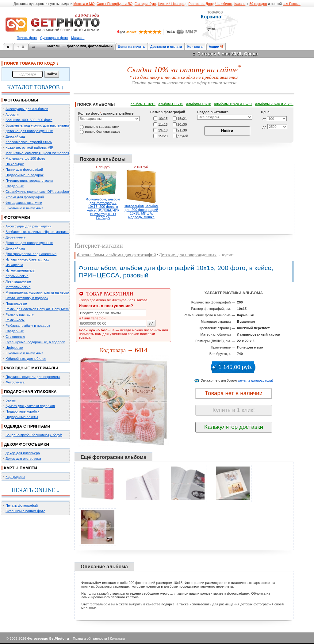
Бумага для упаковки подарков (30, 406)
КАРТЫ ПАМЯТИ (21, 468)
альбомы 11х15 (171, 104)
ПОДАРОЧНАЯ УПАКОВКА (30, 392)
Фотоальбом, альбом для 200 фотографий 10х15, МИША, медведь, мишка (142, 211)
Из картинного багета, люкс (27, 259)
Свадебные (15, 186)
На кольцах (15, 164)
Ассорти (12, 114)
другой (183, 136)
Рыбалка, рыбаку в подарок (28, 326)
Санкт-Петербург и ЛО (115, 4)
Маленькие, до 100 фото (25, 158)
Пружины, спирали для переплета (33, 377)
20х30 (182, 124)
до (264, 127)
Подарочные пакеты (22, 417)
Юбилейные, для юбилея (26, 359)
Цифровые (14, 348)
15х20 (163, 136)
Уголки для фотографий (25, 197)
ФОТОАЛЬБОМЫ (21, 100)
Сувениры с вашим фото (25, 511)
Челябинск (224, 4)
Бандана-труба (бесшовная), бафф (34, 435)
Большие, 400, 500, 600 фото (29, 120)
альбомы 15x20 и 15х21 (233, 104)
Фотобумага (15, 382)
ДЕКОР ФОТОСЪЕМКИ (27, 444)
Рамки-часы (15, 320)
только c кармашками (102, 127)
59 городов (258, 4)
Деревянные (15, 237)
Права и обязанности (90, 638)
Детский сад (15, 136)
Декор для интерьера (23, 453)
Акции (214, 47)
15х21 (182, 118)
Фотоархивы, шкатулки (24, 203)
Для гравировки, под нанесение (31, 254)
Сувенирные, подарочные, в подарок (35, 342)
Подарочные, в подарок (25, 175)
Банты (11, 400)
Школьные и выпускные (25, 208)
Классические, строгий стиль (29, 142)
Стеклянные (15, 337)
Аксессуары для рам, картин (28, 226)
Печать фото (27, 38)
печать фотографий (256, 380)
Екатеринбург (145, 4)
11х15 (163, 124)
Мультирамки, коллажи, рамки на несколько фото (45, 292)
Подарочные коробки (22, 411)
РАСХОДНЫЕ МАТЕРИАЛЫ (31, 368)
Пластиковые (16, 303)
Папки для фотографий (24, 170)
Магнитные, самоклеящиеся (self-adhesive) (40, 153)
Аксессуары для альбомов (27, 109)
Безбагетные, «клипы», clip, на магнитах (38, 232)
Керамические (17, 276)
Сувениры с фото (54, 38)
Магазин (78, 38)
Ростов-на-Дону (201, 4)
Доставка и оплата (166, 47)
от (264, 119)
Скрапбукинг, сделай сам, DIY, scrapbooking (40, 192)
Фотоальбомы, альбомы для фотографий (116, 255)
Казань (240, 4)
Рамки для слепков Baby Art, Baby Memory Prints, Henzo (50, 309)
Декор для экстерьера (23, 459)
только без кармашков (103, 131)
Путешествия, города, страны (29, 181)
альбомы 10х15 (143, 104)
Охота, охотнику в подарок (27, 298)
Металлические (18, 287)
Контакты (195, 47)
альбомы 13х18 (199, 104)
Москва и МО (84, 4)
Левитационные (18, 281)
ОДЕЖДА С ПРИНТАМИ (27, 426)
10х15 (163, 118)
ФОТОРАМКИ (17, 217)
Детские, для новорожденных (29, 131)
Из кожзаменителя (20, 270)
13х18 (163, 130)
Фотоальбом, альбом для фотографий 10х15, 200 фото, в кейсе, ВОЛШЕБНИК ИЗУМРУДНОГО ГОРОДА (103, 208)
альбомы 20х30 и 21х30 (274, 104)
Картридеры (15, 477)
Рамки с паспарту (20, 314)
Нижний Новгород (172, 4)
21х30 (182, 130)
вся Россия (292, 4)
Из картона (14, 265)
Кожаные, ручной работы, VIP (29, 147)
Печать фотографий (22, 505)
